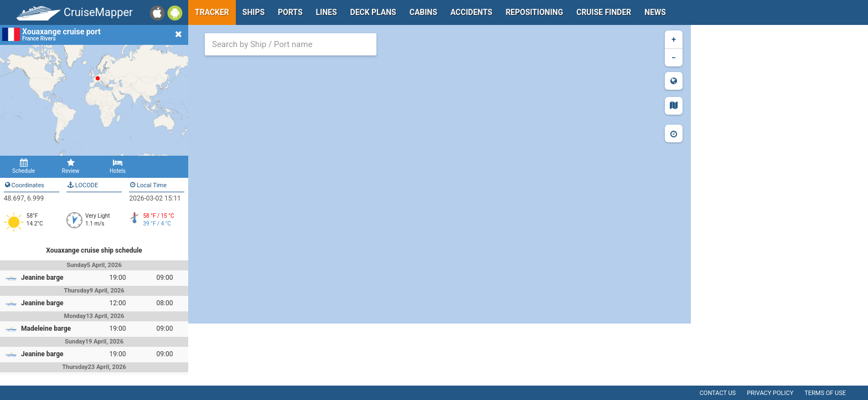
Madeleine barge (46, 329)
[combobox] (291, 44)
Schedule (24, 166)
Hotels (118, 166)
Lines (327, 12)
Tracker (212, 12)
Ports (290, 12)
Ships (254, 12)
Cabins (423, 12)
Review (71, 166)
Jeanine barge (42, 278)
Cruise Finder (604, 12)
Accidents (472, 12)
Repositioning (534, 12)
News (655, 12)
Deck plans (373, 12)
